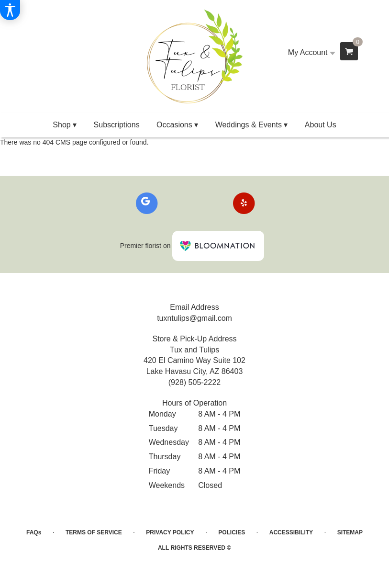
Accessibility (291, 532)
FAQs (34, 532)
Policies (232, 532)
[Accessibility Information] (10, 10)
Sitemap (350, 532)
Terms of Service (94, 532)
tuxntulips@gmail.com (194, 318)
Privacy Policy (170, 532)
